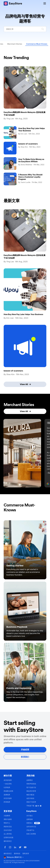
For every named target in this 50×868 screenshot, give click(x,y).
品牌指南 (30, 819)
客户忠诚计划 (31, 787)
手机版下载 (34, 806)
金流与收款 (30, 798)
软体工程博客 (31, 834)
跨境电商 (7, 802)
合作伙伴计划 (31, 827)
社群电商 (7, 787)
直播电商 (7, 795)
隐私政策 (26, 853)
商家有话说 (8, 827)
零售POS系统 (31, 784)
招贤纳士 (33, 823)
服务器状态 (8, 841)
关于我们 (30, 816)
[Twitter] (20, 847)
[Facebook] (5, 847)
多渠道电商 (8, 780)
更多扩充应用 (31, 802)
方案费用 (7, 816)
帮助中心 (7, 823)
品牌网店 (30, 780)
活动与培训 (8, 830)
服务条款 (17, 853)
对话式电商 (8, 798)
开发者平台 (30, 830)
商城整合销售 (8, 791)
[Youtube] (25, 847)
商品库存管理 (31, 791)
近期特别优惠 (8, 837)
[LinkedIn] (15, 847)
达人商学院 (8, 834)
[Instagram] (10, 847)
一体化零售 (8, 784)
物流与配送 (30, 795)
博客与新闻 (8, 819)
